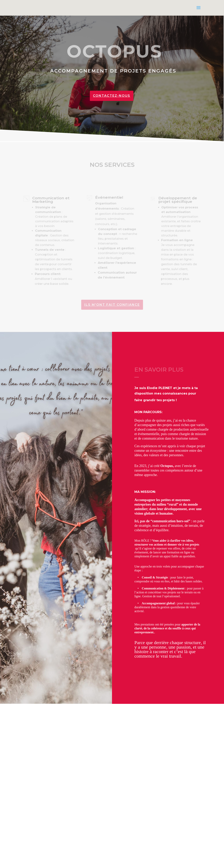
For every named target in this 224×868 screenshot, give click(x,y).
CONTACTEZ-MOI (49, 841)
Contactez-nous (112, 96)
